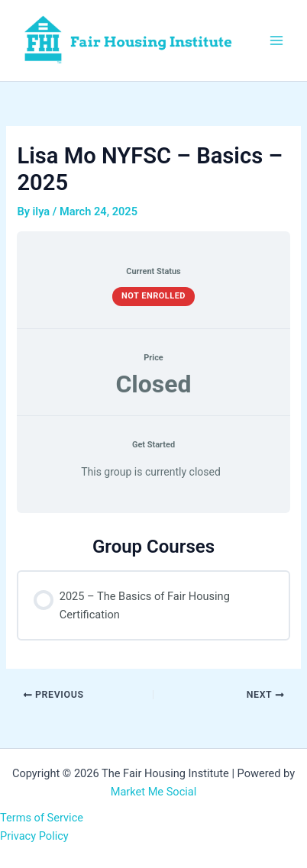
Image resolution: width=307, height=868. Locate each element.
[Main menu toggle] (276, 40)
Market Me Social (154, 792)
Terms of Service (42, 818)
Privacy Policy (34, 836)
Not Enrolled (153, 296)
